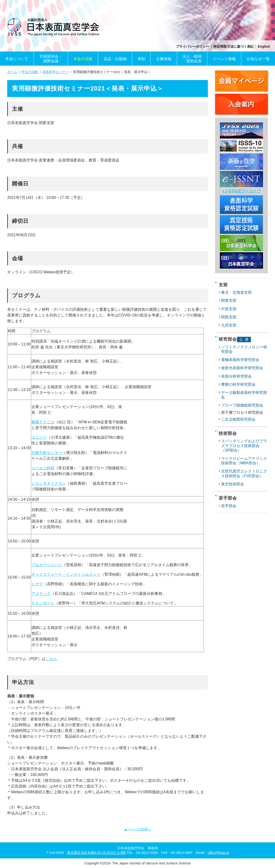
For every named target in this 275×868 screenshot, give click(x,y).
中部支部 (229, 309)
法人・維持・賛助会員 (192, 59)
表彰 (141, 59)
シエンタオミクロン (49, 483)
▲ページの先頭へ (137, 829)
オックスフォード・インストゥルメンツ (66, 574)
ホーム (12, 72)
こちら (51, 659)
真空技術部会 (233, 484)
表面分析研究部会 (236, 376)
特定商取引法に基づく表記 (234, 46)
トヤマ (37, 584)
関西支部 (229, 317)
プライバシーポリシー (193, 46)
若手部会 (229, 506)
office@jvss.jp (219, 853)
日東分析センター (47, 453)
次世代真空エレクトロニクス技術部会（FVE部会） (244, 473)
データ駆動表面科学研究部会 (244, 395)
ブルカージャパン (47, 565)
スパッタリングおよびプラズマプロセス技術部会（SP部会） (244, 445)
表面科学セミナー (56, 72)
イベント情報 (224, 59)
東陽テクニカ (43, 422)
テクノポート (43, 603)
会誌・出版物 (115, 59)
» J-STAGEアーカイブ (241, 191)
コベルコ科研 (43, 468)
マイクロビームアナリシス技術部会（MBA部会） (244, 461)
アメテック (41, 594)
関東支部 (229, 301)
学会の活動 (30, 72)
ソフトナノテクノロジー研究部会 (244, 349)
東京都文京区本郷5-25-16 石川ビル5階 (96, 853)
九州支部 (229, 325)
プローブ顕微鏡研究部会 (242, 405)
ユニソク (39, 437)
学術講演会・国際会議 (51, 59)
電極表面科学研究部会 (240, 360)
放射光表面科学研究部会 (242, 368)
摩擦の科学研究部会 (238, 384)
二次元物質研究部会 (238, 419)
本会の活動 (83, 59)
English (264, 46)
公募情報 (164, 59)
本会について (17, 59)
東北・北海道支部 (236, 292)
